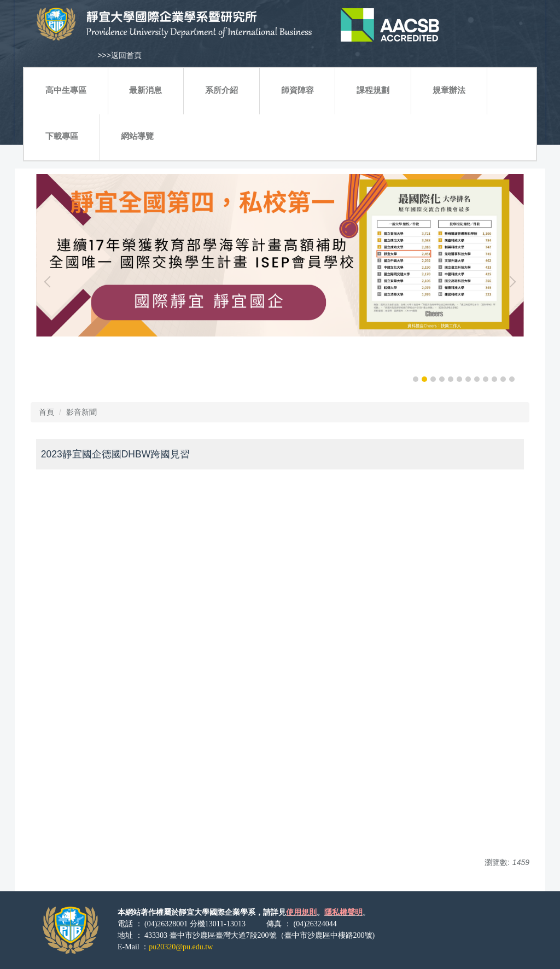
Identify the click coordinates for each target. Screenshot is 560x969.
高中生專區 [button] (66, 90)
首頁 (46, 412)
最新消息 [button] (145, 90)
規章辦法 (449, 90)
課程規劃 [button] (373, 90)
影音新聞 (81, 412)
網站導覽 (137, 136)
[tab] (416, 379)
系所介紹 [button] (221, 90)
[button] (50, 282)
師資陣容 (297, 90)
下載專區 (62, 136)
